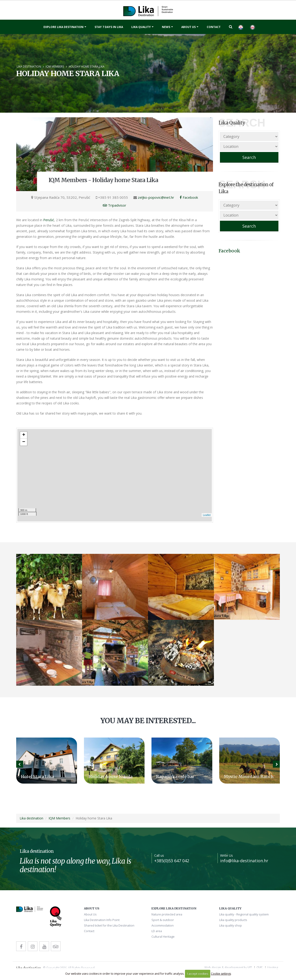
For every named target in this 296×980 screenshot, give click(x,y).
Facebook (189, 197)
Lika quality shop (231, 926)
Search (249, 157)
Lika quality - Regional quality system (244, 914)
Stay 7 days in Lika (109, 27)
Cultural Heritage (163, 937)
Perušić (49, 220)
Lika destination (29, 66)
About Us (188, 27)
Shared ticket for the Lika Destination (109, 926)
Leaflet (207, 515)
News (166, 27)
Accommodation (163, 926)
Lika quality (141, 27)
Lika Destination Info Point (102, 920)
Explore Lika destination (63, 27)
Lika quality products (233, 920)
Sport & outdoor (163, 920)
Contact (214, 27)
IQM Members (55, 66)
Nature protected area (167, 914)
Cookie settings (221, 974)
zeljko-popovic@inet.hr (156, 197)
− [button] (24, 442)
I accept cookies (198, 974)
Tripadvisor (114, 205)
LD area (157, 931)
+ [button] (24, 435)
